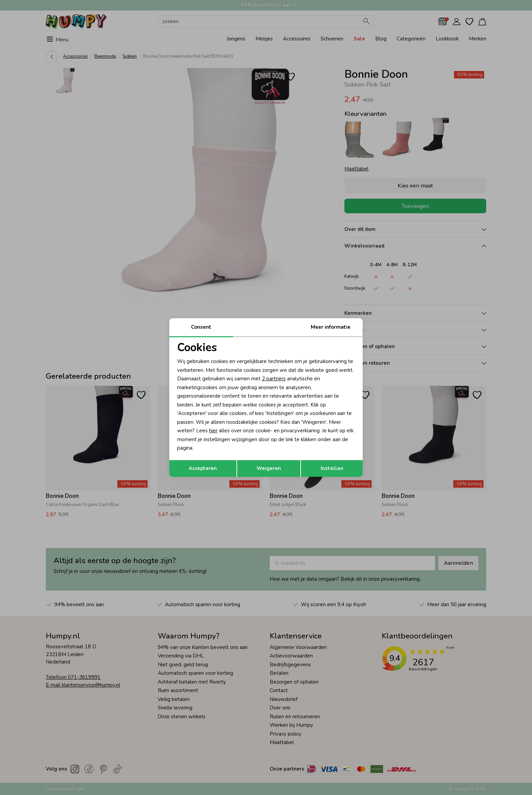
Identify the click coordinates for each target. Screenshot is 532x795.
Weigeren (269, 468)
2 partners (274, 379)
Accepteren (203, 468)
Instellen (332, 468)
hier (213, 431)
